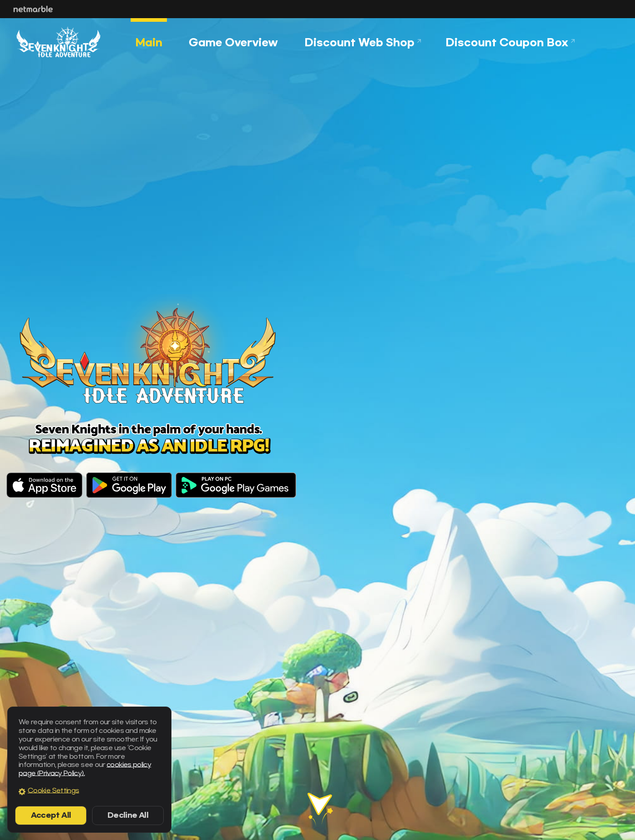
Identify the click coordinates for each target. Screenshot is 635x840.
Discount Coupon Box (507, 42)
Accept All (51, 815)
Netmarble (33, 9)
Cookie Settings (53, 791)
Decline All (128, 815)
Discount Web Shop (359, 42)
